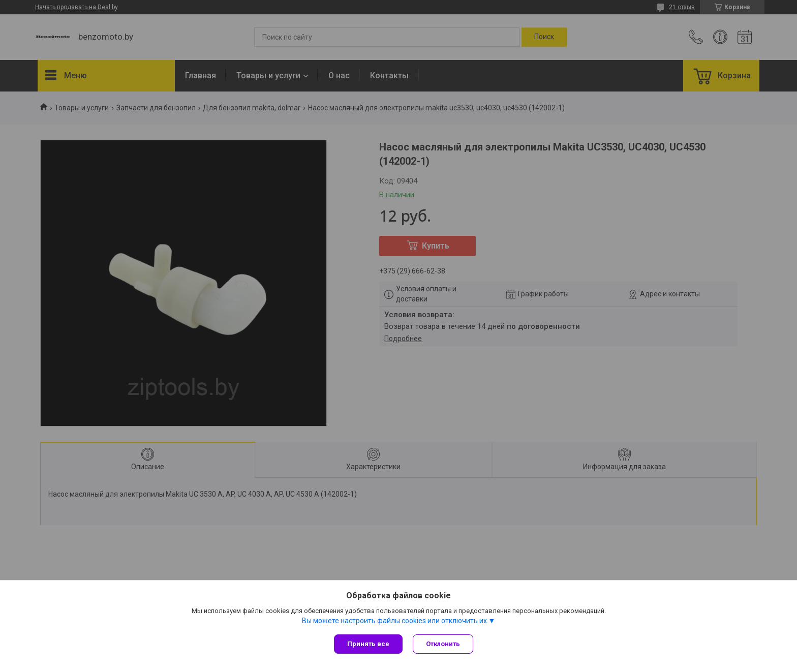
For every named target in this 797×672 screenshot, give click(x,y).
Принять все (368, 644)
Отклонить (443, 644)
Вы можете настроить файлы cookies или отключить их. (395, 621)
